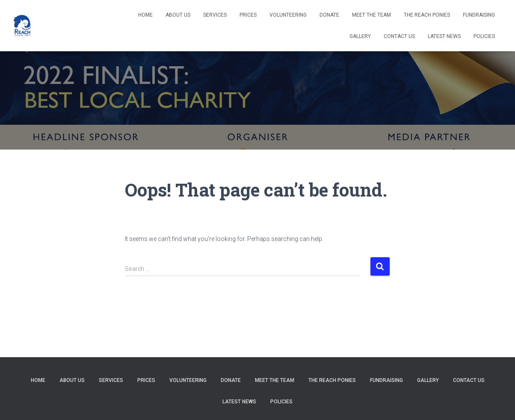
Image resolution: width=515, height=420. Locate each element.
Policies (484, 36)
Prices (248, 15)
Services (215, 15)
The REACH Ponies (427, 15)
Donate (329, 15)
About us (178, 15)
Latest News (444, 36)
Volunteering (288, 15)
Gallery (360, 36)
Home (145, 15)
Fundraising (479, 15)
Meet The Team (371, 15)
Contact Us (399, 36)
